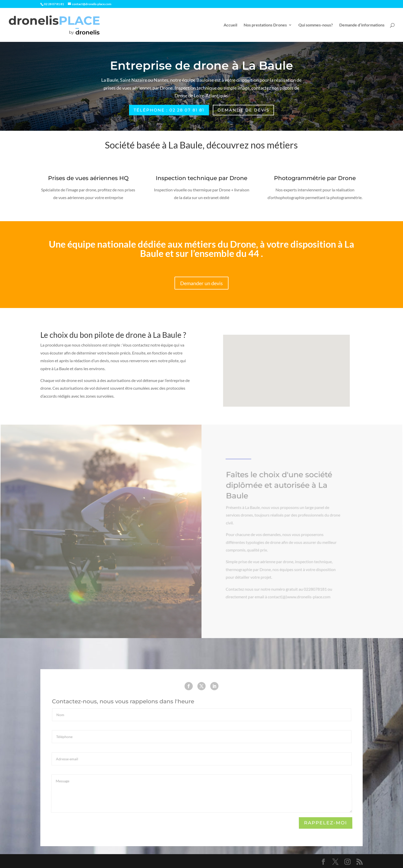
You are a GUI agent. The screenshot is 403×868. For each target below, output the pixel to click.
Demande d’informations (362, 25)
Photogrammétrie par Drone (315, 179)
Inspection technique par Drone (201, 179)
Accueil (230, 25)
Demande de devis (243, 110)
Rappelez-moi (325, 823)
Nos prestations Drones (265, 25)
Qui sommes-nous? (316, 25)
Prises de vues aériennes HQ (88, 179)
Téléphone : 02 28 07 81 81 (169, 110)
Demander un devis (201, 283)
